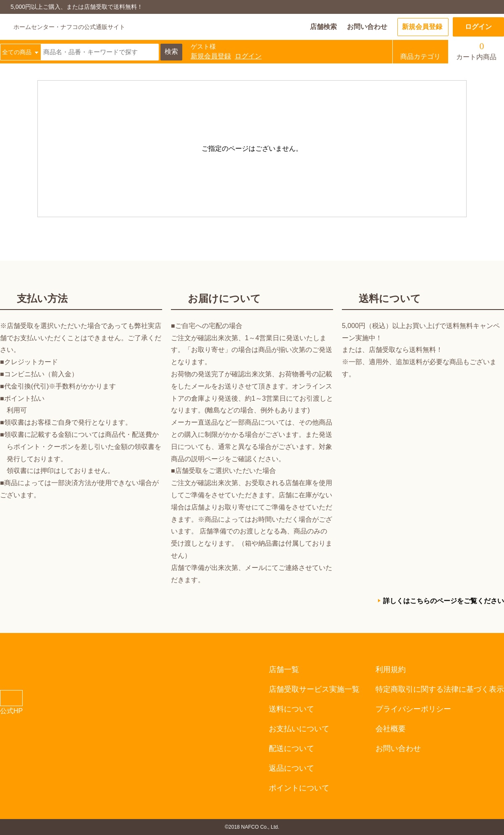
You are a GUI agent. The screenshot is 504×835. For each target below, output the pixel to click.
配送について (291, 748)
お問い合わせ (367, 27)
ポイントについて (299, 788)
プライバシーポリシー (413, 709)
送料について (291, 709)
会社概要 (391, 729)
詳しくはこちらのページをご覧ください (444, 601)
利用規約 (391, 670)
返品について (291, 768)
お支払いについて (299, 729)
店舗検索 (323, 27)
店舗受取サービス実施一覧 (314, 689)
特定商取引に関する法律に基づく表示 (440, 689)
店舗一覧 (284, 670)
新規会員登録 (422, 27)
